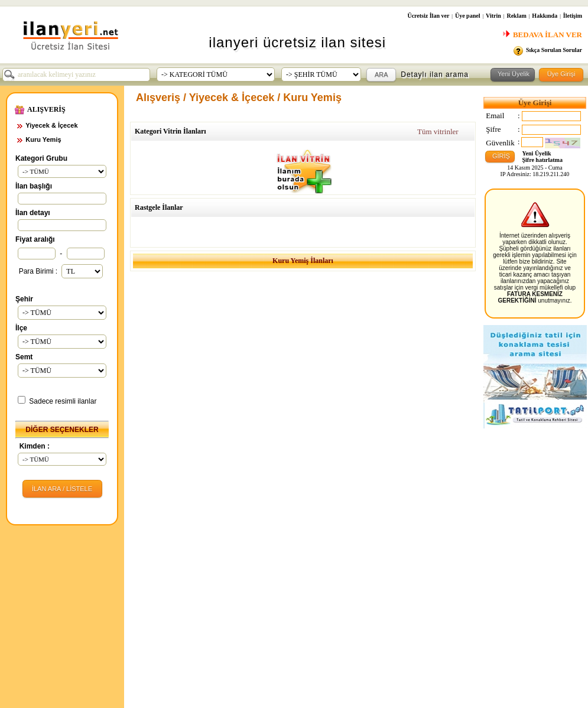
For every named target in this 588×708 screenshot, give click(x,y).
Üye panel (468, 16)
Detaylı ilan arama (435, 74)
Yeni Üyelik (537, 153)
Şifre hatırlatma (542, 160)
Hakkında (545, 16)
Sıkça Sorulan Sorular (554, 50)
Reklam (516, 16)
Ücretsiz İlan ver (428, 16)
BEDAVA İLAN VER (542, 35)
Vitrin (493, 16)
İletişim (573, 16)
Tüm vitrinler (438, 131)
